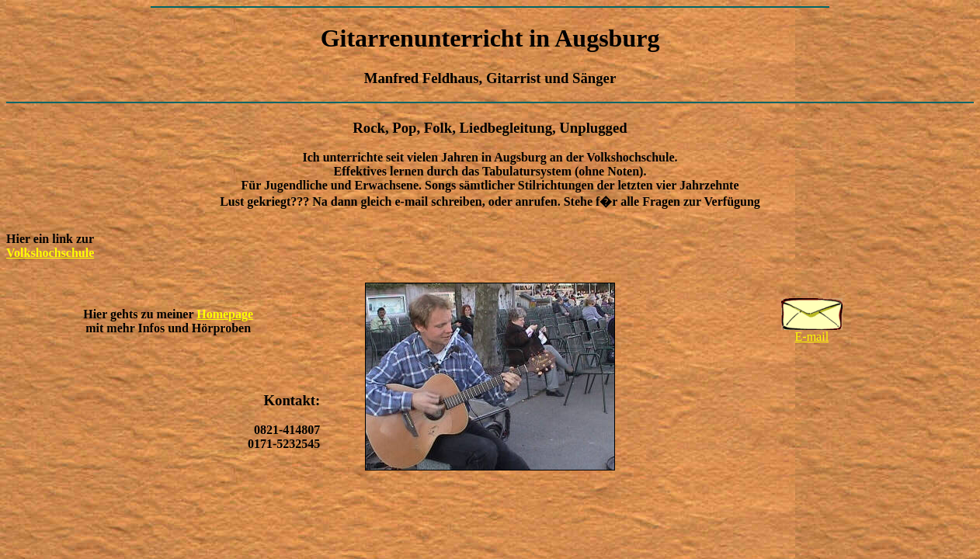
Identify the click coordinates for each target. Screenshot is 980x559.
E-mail (812, 331)
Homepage (225, 314)
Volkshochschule (50, 253)
